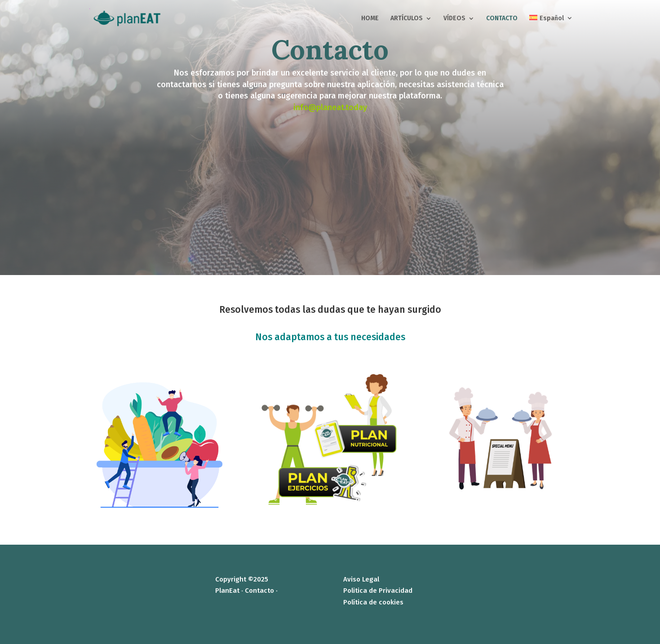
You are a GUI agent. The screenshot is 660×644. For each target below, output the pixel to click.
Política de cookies (373, 602)
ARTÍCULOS (407, 19)
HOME (370, 19)
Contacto (259, 591)
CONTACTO (502, 19)
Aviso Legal (361, 579)
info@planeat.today (330, 107)
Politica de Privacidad (378, 591)
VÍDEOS (454, 19)
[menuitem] (551, 26)
